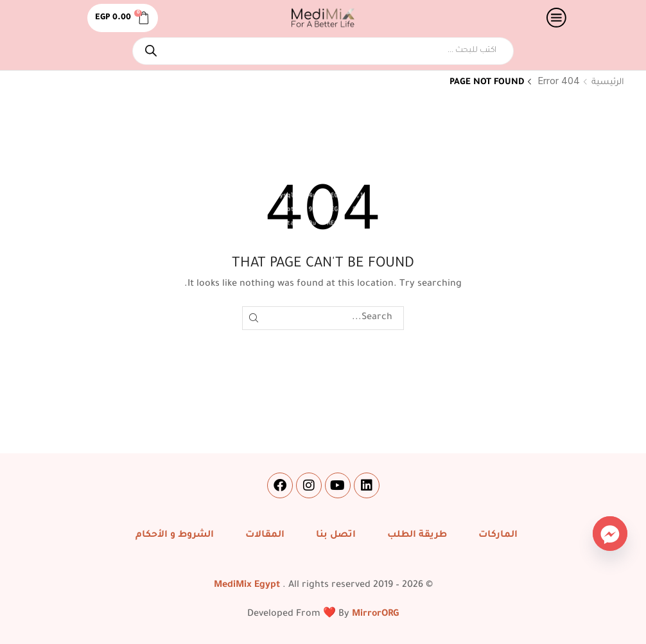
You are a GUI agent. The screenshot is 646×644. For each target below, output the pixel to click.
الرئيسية (608, 83)
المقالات (265, 535)
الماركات (498, 535)
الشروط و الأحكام (175, 535)
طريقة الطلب (417, 535)
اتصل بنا (336, 535)
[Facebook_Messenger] (610, 534)
